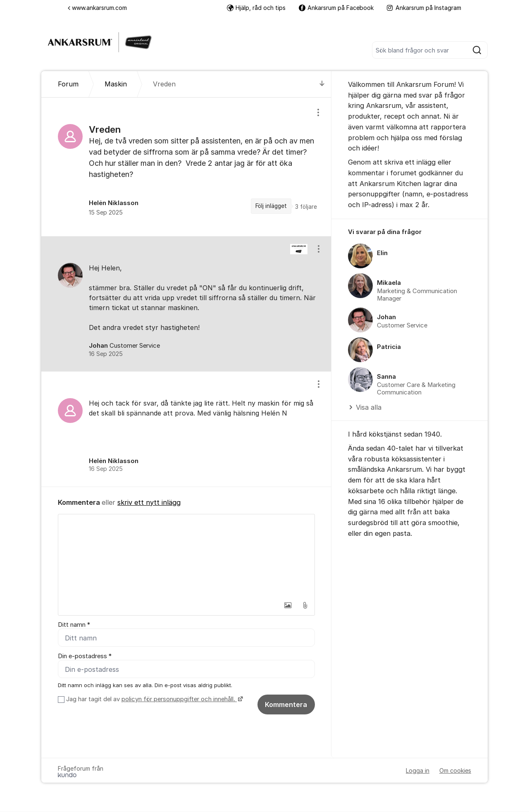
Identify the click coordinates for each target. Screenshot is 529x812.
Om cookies (455, 771)
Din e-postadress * (85, 656)
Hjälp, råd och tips (256, 8)
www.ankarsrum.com (97, 8)
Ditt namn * (74, 625)
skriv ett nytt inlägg (149, 502)
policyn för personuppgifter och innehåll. (179, 700)
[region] (186, 167)
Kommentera (286, 705)
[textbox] (186, 556)
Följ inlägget (271, 206)
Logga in (418, 771)
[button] (288, 605)
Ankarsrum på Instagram (424, 8)
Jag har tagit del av (154, 700)
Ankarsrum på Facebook (336, 8)
